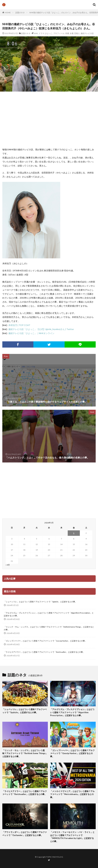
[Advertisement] (50, 120)
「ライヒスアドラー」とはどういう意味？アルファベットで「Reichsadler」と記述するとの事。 (44, 652)
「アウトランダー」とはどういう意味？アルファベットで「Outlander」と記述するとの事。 (25, 834)
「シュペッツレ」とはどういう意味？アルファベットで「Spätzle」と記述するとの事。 (40, 602)
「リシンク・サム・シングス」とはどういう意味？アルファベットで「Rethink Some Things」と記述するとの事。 (49, 628)
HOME (8, 13)
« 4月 (8, 565)
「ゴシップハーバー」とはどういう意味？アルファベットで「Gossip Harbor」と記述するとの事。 (45, 641)
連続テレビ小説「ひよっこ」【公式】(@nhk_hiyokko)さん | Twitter (41, 329)
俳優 (67, 33)
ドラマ (41, 33)
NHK (36, 33)
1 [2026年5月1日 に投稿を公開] (74, 533)
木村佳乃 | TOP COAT (19, 325)
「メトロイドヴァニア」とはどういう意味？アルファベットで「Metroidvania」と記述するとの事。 (72, 794)
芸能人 (77, 33)
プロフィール (59, 33)
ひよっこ (49, 33)
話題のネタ (20, 13)
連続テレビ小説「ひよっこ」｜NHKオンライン (31, 333)
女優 (72, 33)
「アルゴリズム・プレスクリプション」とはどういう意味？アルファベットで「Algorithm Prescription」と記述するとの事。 (49, 614)
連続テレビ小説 (87, 33)
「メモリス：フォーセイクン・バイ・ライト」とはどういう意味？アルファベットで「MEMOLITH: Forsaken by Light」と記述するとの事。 (72, 837)
